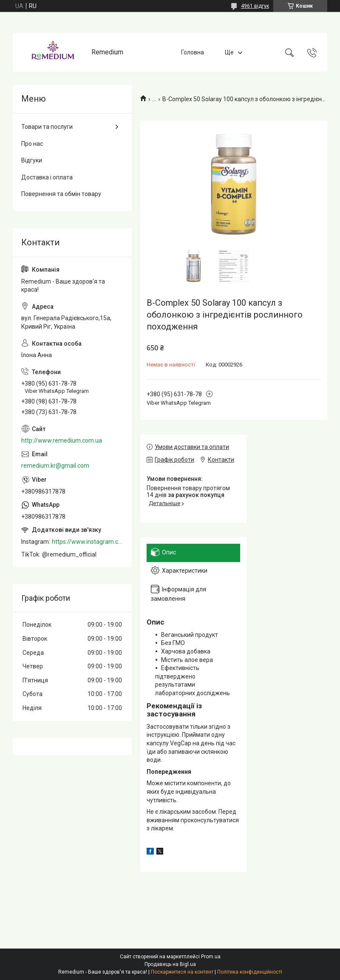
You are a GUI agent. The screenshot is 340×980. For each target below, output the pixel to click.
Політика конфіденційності (250, 972)
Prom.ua (211, 957)
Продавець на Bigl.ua (170, 964)
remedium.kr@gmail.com (55, 466)
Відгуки (32, 160)
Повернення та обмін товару (61, 194)
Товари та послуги (47, 127)
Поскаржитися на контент (182, 972)
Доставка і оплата (47, 177)
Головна (193, 52)
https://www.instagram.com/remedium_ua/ (88, 542)
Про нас (32, 144)
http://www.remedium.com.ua (62, 440)
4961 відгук (255, 6)
